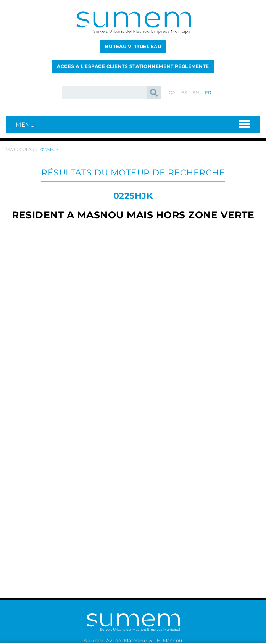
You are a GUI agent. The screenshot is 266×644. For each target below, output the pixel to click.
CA (172, 93)
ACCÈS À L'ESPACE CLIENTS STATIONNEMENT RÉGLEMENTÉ (133, 66)
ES (184, 93)
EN (196, 93)
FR (208, 93)
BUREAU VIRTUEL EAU (133, 46)
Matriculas (20, 150)
